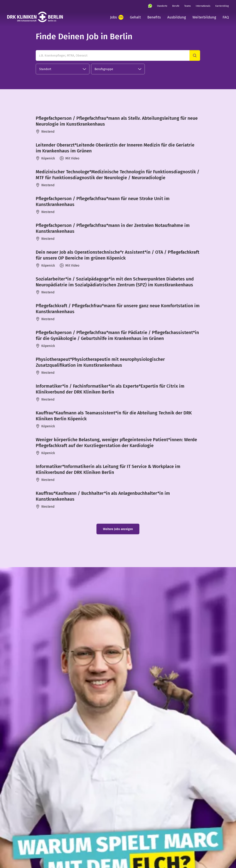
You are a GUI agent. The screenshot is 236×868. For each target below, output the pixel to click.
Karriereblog (222, 6)
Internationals (203, 6)
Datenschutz (139, 843)
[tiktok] (40, 844)
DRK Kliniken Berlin (58, 843)
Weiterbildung (204, 17)
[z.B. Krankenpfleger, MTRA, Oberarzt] (113, 55)
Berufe (176, 6)
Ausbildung (177, 17)
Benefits (154, 17)
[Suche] (195, 55)
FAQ (226, 17)
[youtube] (30, 844)
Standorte (162, 6)
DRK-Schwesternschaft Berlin (92, 843)
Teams (188, 6)
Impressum (121, 843)
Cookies (156, 843)
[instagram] (9, 844)
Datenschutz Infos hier (113, 807)
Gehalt (135, 17)
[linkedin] (20, 844)
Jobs (113, 17)
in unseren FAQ (91, 795)
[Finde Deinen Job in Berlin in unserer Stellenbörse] (113, 680)
